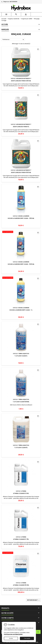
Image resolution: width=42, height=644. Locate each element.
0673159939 (13, 2)
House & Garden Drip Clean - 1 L (21, 310)
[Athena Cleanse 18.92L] (21, 553)
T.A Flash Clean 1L (21, 356)
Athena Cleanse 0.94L (21, 493)
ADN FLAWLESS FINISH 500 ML (21, 172)
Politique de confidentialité (13, 634)
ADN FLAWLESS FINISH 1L (21, 127)
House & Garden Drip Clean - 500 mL (21, 264)
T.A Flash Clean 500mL (21, 402)
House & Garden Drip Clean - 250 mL (21, 218)
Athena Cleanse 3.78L (21, 539)
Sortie (11, 638)
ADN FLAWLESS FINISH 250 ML (21, 81)
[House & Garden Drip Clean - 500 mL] (21, 232)
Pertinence (13, 40)
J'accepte (27, 638)
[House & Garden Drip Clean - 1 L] (21, 278)
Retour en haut (33, 600)
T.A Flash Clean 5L (21, 448)
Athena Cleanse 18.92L (21, 585)
